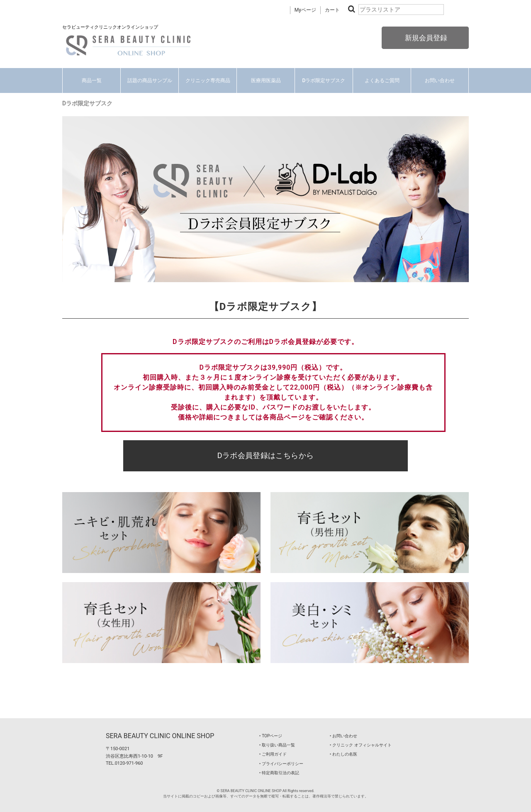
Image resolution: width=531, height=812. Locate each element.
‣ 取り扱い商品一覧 (277, 745)
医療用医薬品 (266, 80)
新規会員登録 (425, 38)
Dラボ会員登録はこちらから (266, 455)
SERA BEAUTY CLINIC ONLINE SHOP (160, 736)
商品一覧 (92, 80)
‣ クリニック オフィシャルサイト (361, 745)
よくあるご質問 (382, 80)
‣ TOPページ (271, 736)
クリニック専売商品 (208, 80)
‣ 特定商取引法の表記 (279, 773)
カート (332, 10)
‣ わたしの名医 (343, 754)
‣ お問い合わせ (343, 736)
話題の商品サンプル (150, 80)
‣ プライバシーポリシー (281, 764)
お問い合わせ (440, 80)
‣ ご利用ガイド (273, 754)
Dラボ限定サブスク (324, 80)
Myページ (305, 10)
